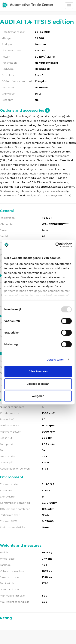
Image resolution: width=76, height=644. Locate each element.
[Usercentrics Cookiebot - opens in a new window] (55, 245)
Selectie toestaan (38, 384)
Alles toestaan (38, 371)
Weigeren (38, 396)
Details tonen (55, 360)
